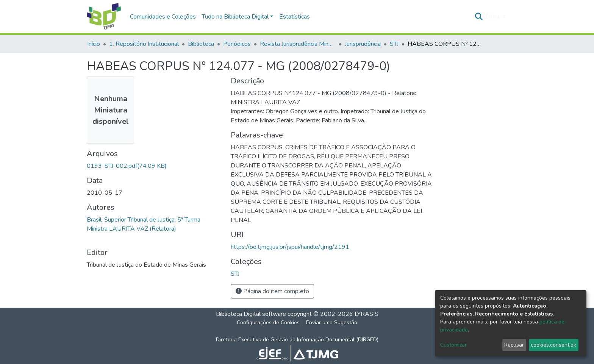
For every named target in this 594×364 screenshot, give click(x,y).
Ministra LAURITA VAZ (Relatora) (131, 229)
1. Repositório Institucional (144, 44)
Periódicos (237, 44)
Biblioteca (201, 44)
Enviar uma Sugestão (332, 323)
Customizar (453, 345)
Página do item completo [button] (272, 291)
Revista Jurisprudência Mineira (298, 44)
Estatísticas (295, 17)
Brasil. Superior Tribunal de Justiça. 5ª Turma (144, 220)
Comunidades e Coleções (163, 17)
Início (94, 44)
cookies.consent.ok (553, 345)
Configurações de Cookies (268, 323)
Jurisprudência (363, 44)
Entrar (493, 17)
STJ (394, 44)
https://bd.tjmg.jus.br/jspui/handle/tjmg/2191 (290, 247)
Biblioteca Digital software (251, 314)
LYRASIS (367, 314)
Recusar (514, 345)
